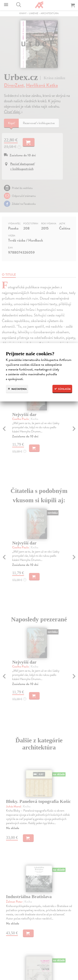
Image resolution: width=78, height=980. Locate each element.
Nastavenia (17, 389)
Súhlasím (62, 389)
